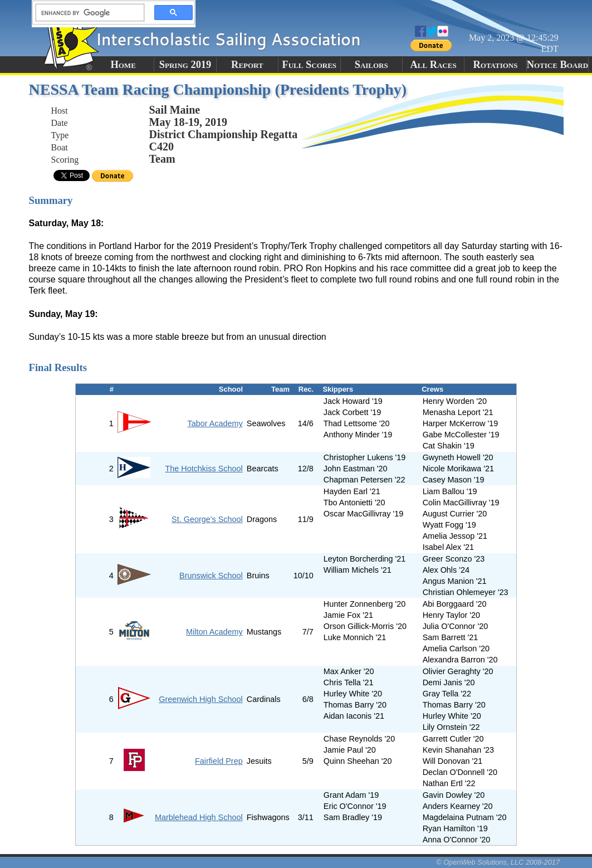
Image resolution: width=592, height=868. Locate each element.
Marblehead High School (199, 817)
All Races (433, 65)
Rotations (495, 65)
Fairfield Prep (219, 761)
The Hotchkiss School (204, 469)
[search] (87, 13)
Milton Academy (214, 632)
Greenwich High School (200, 699)
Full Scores (310, 65)
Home (123, 65)
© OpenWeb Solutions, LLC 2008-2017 (498, 862)
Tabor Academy (215, 423)
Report (247, 65)
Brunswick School (211, 576)
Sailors (371, 65)
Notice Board (557, 65)
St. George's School (207, 519)
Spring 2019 (185, 65)
